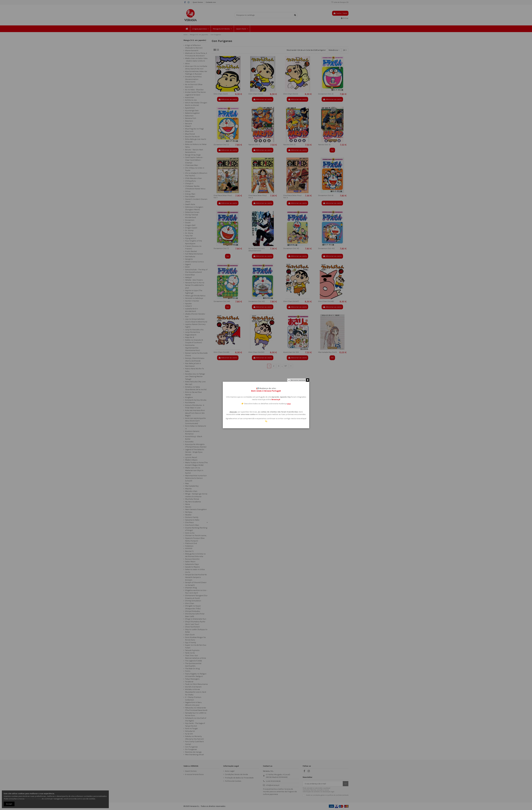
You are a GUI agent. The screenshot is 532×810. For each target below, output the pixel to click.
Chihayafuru (190, 181)
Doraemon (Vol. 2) (326, 94)
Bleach (188, 126)
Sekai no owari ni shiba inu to (195, 571)
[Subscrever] (346, 784)
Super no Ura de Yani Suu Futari (196, 646)
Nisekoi (188, 515)
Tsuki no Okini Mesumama (196, 684)
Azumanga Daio (192, 111)
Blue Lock (189, 131)
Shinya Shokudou (193, 611)
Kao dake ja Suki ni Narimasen (193, 365)
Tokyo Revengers (192, 679)
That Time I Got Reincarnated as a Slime (196, 657)
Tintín (188, 671)
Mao (187, 483)
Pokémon (189, 546)
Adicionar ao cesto (228, 99)
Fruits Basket (191, 251)
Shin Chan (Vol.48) (326, 301)
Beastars (189, 121)
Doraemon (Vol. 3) (221, 145)
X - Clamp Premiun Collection (193, 699)
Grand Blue (190, 275)
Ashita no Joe (191, 100)
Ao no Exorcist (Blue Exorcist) (194, 86)
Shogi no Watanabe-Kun (196, 619)
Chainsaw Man (192, 165)
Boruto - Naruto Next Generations (194, 151)
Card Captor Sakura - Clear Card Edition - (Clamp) (194, 160)
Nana (187, 504)
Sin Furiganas (191, 749)
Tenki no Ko (190, 653)
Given (187, 267)
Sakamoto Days (192, 564)
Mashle (188, 489)
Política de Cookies (233, 781)
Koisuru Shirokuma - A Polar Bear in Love (195, 407)
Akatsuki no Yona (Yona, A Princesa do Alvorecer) (196, 55)
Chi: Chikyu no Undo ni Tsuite (195, 169)
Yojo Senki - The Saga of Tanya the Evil (195, 725)
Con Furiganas (191, 747)
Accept (9, 804)
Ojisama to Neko (192, 520)
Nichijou (189, 512)
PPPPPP (189, 549)
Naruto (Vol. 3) (324, 145)
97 (286, 366)
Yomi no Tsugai (191, 728)
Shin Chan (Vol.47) (291, 301)
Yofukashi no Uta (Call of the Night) (196, 719)
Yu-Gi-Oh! (189, 734)
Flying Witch (191, 238)
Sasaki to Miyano (192, 567)
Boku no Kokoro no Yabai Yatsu (196, 146)
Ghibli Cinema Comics (195, 262)
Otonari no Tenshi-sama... (196, 535)
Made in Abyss (191, 460)
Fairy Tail (189, 236)
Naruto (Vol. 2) (289, 145)
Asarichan (190, 97)
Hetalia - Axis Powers (194, 280)
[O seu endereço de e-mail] (323, 784)
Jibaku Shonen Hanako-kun (195, 315)
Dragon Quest (191, 228)
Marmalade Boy (192, 486)
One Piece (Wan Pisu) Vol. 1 (223, 197)
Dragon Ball (190, 225)
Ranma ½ (189, 551)
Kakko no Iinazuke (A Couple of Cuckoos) (194, 341)
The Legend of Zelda (194, 661)
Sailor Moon (190, 562)
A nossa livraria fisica (194, 774)
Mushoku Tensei (192, 499)
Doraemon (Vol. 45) (257, 301)
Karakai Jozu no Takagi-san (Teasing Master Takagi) (195, 377)
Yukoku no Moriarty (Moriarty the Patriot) (194, 738)
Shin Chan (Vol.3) (291, 94)
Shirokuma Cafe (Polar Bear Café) (195, 615)
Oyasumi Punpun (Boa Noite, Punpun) (195, 539)
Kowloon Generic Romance (192, 433)
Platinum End (191, 543)
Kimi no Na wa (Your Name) (194, 393)
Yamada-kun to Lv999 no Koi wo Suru (196, 714)
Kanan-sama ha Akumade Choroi (196, 354)
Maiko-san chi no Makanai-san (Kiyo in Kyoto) (194, 470)
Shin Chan (190, 603)
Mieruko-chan (191, 491)
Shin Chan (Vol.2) (256, 94)
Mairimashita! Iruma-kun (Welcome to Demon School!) (196, 478)
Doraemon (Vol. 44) (222, 301)
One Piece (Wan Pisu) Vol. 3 (292, 197)
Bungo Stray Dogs (193, 155)
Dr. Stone (189, 233)
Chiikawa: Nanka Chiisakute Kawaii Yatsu (195, 187)
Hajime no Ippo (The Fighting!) (194, 292)
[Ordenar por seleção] (334, 50)
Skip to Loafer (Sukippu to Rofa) (196, 631)
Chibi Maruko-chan (193, 178)
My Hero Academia (193, 502)
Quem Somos (198, 2)
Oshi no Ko (190, 533)
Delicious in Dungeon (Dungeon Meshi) (194, 208)
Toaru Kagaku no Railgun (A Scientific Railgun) (196, 675)
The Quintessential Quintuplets (193, 665)
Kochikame (190, 403)
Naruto (188, 507)
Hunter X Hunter (192, 301)
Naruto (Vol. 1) (254, 145)
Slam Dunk (190, 635)
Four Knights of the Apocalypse (194, 242)
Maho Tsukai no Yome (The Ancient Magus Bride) (196, 464)
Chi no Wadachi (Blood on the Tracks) (196, 174)
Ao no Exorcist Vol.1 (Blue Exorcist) (257, 250)
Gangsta (189, 259)
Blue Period (190, 134)
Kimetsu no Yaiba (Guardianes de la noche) (196, 388)
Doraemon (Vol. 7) (221, 248)
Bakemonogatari (192, 113)
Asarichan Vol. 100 (291, 352)
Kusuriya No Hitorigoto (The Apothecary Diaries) (196, 446)
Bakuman (189, 116)
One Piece (189, 522)
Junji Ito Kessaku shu (194, 330)
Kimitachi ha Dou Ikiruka (196, 400)
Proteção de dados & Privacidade (239, 778)
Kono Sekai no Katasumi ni (196, 427)
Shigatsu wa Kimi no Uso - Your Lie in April (196, 592)
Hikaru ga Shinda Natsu (195, 296)
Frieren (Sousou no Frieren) (193, 247)
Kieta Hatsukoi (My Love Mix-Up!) (195, 383)
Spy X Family (191, 643)
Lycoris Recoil (191, 457)
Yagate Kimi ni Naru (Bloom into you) (193, 704)
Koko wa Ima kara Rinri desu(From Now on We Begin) (195, 413)
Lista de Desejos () (340, 2)
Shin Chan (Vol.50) (256, 352)
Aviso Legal (230, 771)
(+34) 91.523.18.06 (273, 781)
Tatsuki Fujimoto (192, 650)
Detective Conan (192, 212)
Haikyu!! (188, 277)
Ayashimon (190, 108)
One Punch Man (192, 525)
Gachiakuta (190, 257)
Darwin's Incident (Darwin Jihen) (196, 201)
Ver (332, 150)
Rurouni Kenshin (192, 559)
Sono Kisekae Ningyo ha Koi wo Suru (195, 639)
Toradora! (189, 682)
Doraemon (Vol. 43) (326, 248)
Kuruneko (189, 442)
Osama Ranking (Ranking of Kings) (196, 529)
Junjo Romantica (192, 332)
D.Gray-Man (190, 194)
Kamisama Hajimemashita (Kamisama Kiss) (193, 348)
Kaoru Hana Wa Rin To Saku (195, 370)
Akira (187, 64)
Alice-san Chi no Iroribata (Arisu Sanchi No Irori (196, 68)
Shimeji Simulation (193, 601)
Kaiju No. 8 (190, 337)
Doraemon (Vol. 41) (291, 248)
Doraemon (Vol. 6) (326, 195)
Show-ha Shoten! (192, 627)
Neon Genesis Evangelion (196, 509)
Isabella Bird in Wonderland (192, 310)
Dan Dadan (190, 197)
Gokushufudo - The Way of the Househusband (196, 271)
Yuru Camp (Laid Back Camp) (194, 743)
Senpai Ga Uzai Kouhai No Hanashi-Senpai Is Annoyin (196, 577)
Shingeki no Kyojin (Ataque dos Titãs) (193, 607)
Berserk (189, 124)
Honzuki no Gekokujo (194, 298)
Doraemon (190, 220)
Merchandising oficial (194, 755)
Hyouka (188, 304)
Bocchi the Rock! (192, 137)
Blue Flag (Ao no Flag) (194, 129)
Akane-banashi (192, 51)
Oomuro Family (192, 517)
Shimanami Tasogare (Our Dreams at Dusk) (196, 597)
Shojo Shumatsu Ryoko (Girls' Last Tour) (195, 623)
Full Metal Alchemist (194, 254)
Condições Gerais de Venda (236, 774)
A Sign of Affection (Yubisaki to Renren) (194, 47)
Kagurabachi (191, 335)
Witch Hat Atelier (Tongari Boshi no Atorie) (196, 104)
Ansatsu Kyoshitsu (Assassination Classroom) (193, 79)
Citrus (188, 191)
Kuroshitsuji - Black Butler (194, 438)
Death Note (190, 204)
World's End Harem (193, 687)
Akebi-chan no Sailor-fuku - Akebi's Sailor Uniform (196, 60)
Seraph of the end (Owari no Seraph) (196, 584)
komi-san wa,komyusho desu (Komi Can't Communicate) (195, 421)
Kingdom (189, 397)
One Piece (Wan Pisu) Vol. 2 (258, 197)
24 (345, 50)
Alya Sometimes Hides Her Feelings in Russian (196, 73)
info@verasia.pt (273, 785)
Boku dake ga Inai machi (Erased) (196, 140)
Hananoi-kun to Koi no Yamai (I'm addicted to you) (195, 285)
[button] (200, 29)
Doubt (188, 223)
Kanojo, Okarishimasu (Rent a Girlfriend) (195, 360)
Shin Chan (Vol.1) (221, 94)
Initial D (188, 306)
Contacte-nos (211, 2)
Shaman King (191, 588)
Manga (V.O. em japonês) (195, 40)
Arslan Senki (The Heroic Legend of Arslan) (196, 93)
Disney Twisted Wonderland (192, 216)
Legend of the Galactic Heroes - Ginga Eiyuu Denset (195, 452)
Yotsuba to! (190, 731)
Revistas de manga (193, 752)
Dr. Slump (189, 230)
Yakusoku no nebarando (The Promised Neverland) (196, 709)
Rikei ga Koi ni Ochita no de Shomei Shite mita (195, 555)
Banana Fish (191, 118)
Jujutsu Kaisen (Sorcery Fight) (195, 326)
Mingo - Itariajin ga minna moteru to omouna (196, 495)
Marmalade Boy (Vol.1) (327, 352)
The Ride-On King (192, 669)
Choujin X (189, 183)
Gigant (188, 264)
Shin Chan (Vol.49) (221, 352)
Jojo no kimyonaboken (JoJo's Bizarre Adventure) (196, 320)
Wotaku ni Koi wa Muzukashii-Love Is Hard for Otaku (196, 692)
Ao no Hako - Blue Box (194, 90)
